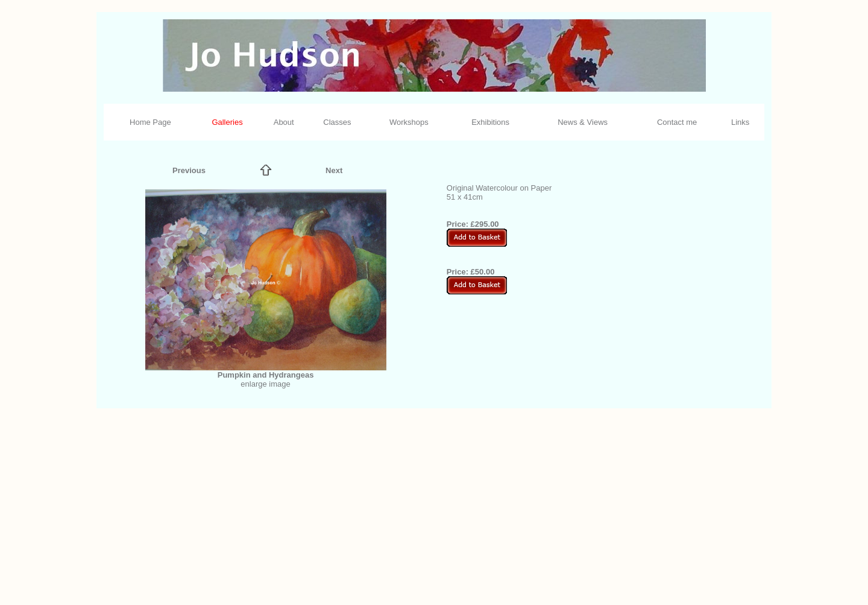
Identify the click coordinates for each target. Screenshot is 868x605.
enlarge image (265, 384)
